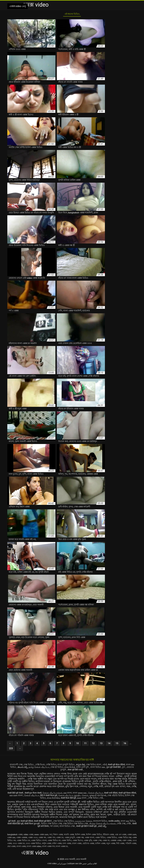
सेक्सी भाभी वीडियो (119, 794)
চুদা (57, 771)
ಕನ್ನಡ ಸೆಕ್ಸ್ (86, 766)
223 (11, 749)
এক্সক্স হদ (106, 841)
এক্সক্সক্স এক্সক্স (116, 841)
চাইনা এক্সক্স (57, 844)
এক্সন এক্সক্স (127, 841)
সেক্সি (44, 827)
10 (77, 744)
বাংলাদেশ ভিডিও (108, 822)
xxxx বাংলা (92, 799)
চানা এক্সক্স (67, 844)
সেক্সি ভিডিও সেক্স (107, 799)
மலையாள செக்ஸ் (91, 822)
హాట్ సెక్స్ (123, 827)
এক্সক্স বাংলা (90, 838)
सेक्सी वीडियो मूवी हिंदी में (47, 822)
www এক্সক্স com (41, 835)
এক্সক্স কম (42, 838)
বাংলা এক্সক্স (21, 847)
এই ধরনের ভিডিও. (72, 15)
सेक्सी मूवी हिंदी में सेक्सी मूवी (107, 827)
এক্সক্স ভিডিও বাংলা (39, 841)
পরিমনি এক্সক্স (131, 844)
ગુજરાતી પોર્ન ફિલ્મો (115, 796)
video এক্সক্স (28, 835)
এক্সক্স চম (60, 838)
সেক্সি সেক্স (35, 827)
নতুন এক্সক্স (111, 844)
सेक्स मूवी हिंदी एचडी (84, 771)
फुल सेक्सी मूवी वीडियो (26, 822)
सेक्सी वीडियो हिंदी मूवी (35, 824)
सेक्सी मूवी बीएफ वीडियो (125, 766)
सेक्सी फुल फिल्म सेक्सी (36, 794)
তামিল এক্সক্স (100, 844)
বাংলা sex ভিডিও (18, 768)
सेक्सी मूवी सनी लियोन (56, 827)
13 (101, 744)
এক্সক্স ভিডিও (112, 838)
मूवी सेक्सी (12, 822)
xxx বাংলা (73, 794)
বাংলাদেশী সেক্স (16, 766)
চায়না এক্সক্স (77, 844)
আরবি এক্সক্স (69, 835)
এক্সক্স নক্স (80, 838)
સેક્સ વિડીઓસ (61, 799)
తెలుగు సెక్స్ (32, 768)
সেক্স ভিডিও (29, 766)
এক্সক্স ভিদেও (78, 841)
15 (117, 744)
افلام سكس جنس (90, 864)
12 (93, 744)
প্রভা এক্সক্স (11, 847)
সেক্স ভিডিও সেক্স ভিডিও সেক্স (101, 824)
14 (109, 744)
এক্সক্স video (52, 864)
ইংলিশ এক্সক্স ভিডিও (94, 835)
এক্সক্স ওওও (33, 838)
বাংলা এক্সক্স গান (48, 847)
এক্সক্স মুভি (88, 841)
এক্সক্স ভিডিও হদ (54, 841)
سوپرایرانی (62, 864)
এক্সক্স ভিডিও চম (23, 841)
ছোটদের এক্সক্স (88, 844)
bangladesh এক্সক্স (15, 835)
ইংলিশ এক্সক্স (80, 835)
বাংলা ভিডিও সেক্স (85, 827)
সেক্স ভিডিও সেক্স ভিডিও (69, 822)
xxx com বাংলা (28, 796)
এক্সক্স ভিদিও (67, 841)
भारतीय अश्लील (124, 822)
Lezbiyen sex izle (74, 864)
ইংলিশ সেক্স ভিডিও (44, 799)
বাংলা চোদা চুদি (97, 768)
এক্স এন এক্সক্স (121, 835)
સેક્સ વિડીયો (82, 768)
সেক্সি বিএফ (42, 766)
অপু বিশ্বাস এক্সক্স (56, 835)
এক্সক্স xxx (11, 838)
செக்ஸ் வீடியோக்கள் (57, 794)
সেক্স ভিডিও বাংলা (100, 766)
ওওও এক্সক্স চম (19, 844)
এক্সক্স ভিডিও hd (125, 838)
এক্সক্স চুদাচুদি (70, 838)
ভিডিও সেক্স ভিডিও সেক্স (75, 824)
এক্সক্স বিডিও (100, 838)
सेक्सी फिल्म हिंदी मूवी (77, 799)
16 (125, 744)
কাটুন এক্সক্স (47, 844)
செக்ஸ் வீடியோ (103, 794)
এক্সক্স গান (51, 838)
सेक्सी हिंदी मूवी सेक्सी (17, 794)
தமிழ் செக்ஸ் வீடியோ (49, 768)
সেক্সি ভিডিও (54, 766)
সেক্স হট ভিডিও (68, 768)
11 (85, 744)
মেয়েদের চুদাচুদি (68, 771)
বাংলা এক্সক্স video (34, 847)
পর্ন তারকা (71, 827)
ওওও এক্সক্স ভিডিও (33, 844)
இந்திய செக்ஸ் (97, 796)
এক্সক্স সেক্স (97, 841)
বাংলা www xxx (86, 794)
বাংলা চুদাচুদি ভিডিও (71, 766)
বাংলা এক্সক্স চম (62, 847)
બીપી (112, 766)
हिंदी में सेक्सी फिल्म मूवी (63, 796)
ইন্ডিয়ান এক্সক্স (109, 835)
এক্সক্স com (132, 835)
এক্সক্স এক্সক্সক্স (22, 838)
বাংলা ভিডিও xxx (114, 768)
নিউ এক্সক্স (120, 844)
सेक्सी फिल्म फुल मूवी (54, 824)
